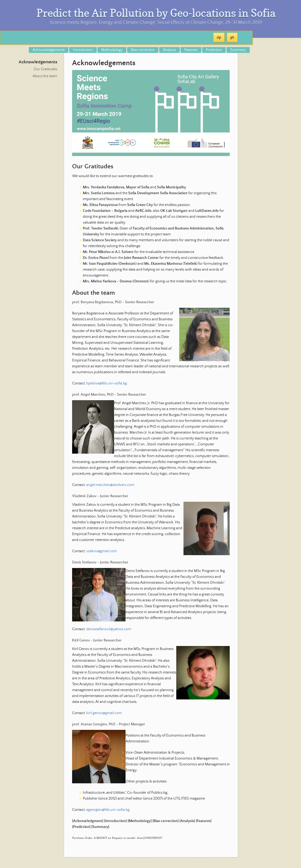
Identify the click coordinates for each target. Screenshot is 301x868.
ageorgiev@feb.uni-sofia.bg (108, 810)
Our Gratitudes (45, 69)
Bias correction (143, 50)
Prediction (214, 50)
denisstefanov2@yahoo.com (109, 629)
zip (219, 37)
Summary (238, 50)
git (232, 37)
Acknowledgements (49, 50)
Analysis (169, 50)
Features (191, 50)
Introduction (83, 50)
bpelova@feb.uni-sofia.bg (107, 383)
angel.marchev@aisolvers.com (110, 485)
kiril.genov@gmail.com (104, 713)
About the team (45, 76)
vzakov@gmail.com (101, 551)
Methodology (112, 50)
